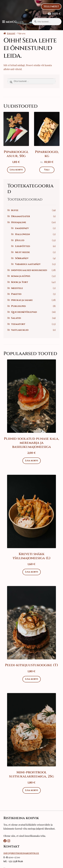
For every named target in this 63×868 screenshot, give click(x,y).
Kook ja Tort (20, 282)
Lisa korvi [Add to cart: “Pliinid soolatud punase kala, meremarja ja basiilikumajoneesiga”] (32, 461)
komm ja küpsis (21, 276)
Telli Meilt (51, 6)
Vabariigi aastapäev (28, 264)
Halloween (22, 234)
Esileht (11, 33)
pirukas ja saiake (22, 300)
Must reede (22, 252)
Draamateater (21, 216)
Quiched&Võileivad (24, 312)
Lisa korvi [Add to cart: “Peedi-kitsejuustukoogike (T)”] (32, 679)
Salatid (16, 318)
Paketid (16, 294)
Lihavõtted (23, 246)
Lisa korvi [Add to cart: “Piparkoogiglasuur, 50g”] (16, 170)
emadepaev (22, 228)
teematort (18, 324)
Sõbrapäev (22, 258)
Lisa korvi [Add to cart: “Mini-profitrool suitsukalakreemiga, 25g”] (32, 790)
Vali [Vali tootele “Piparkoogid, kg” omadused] (47, 170)
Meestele (17, 288)
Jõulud (20, 240)
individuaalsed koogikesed (29, 270)
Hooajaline (19, 222)
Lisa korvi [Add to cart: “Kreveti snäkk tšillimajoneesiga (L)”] (32, 572)
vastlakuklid (20, 330)
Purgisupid (18, 306)
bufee (15, 210)
